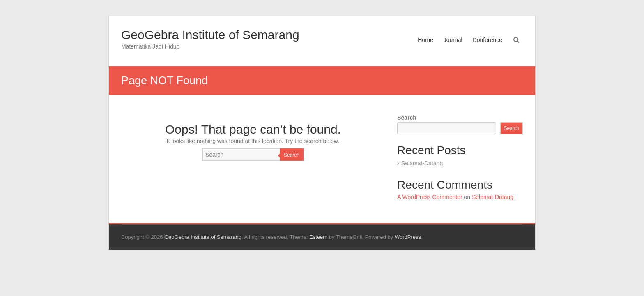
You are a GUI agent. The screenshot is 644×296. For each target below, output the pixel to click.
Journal (453, 40)
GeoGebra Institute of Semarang (210, 35)
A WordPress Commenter (430, 197)
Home (425, 40)
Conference (488, 40)
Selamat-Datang (422, 163)
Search (292, 155)
